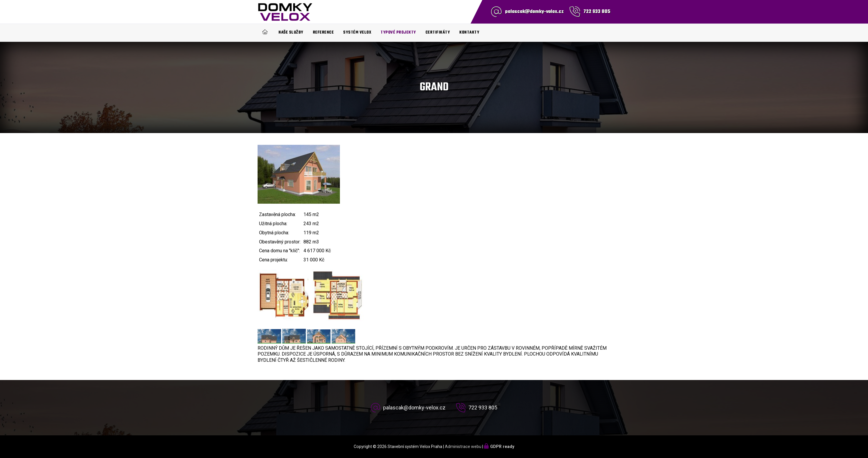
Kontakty (469, 33)
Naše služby (291, 33)
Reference (323, 33)
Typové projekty (398, 33)
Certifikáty (438, 33)
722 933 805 (597, 12)
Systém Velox (357, 33)
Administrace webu (463, 447)
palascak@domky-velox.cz (534, 12)
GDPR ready (502, 447)
